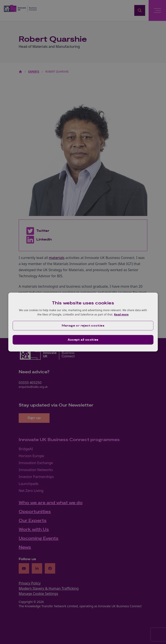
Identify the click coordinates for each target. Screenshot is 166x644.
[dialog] (83, 322)
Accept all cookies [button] (83, 340)
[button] (83, 325)
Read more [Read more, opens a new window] (121, 315)
